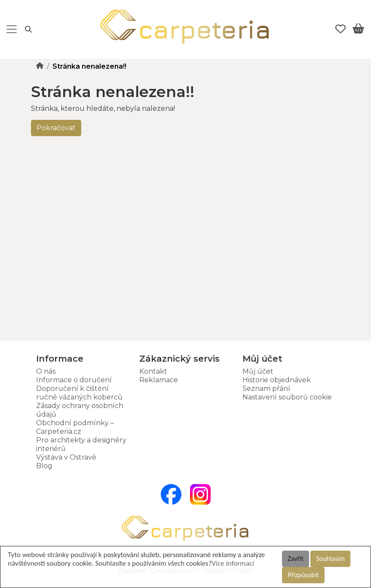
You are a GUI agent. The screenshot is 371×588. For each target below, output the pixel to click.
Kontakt (153, 371)
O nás (46, 371)
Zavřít (296, 559)
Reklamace (159, 380)
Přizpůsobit (303, 575)
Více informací (233, 563)
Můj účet (258, 371)
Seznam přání (266, 388)
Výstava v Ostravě (66, 457)
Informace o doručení (74, 380)
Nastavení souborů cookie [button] (287, 397)
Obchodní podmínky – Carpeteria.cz (75, 427)
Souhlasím (330, 559)
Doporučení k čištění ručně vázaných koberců (79, 393)
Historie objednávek (277, 380)
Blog (44, 466)
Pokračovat (56, 128)
